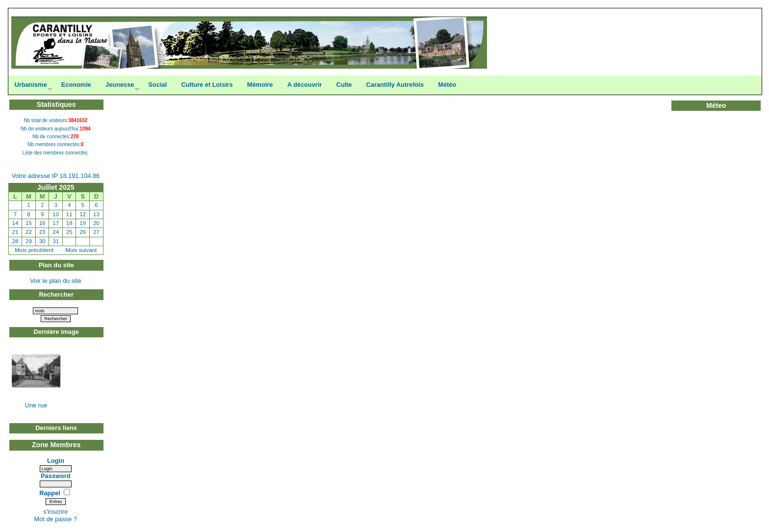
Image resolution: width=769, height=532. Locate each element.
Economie (76, 85)
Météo (447, 85)
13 (96, 214)
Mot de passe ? (56, 519)
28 (15, 241)
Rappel (51, 493)
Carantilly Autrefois (395, 85)
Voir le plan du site (56, 281)
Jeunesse (120, 85)
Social (158, 85)
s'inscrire (55, 512)
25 (69, 232)
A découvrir (305, 85)
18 (69, 223)
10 (56, 214)
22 (29, 232)
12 (83, 214)
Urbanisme (30, 85)
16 (42, 223)
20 (96, 223)
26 (83, 232)
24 (56, 232)
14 (15, 223)
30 (42, 241)
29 (29, 241)
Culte (344, 85)
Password (55, 476)
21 (15, 232)
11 (69, 214)
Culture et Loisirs (207, 85)
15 (29, 223)
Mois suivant (81, 250)
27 (96, 232)
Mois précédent (34, 250)
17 (56, 223)
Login (56, 461)
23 (42, 232)
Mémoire (260, 85)
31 (56, 241)
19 (83, 223)
